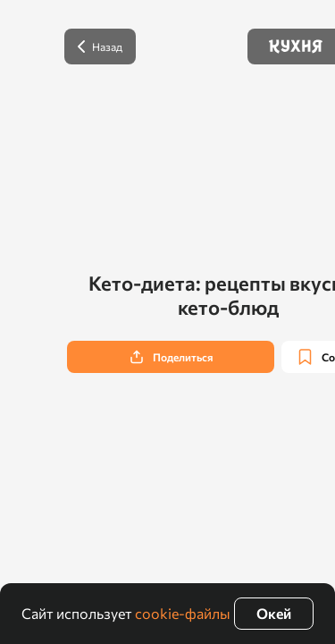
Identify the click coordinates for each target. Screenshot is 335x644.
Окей (274, 613)
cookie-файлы (183, 613)
